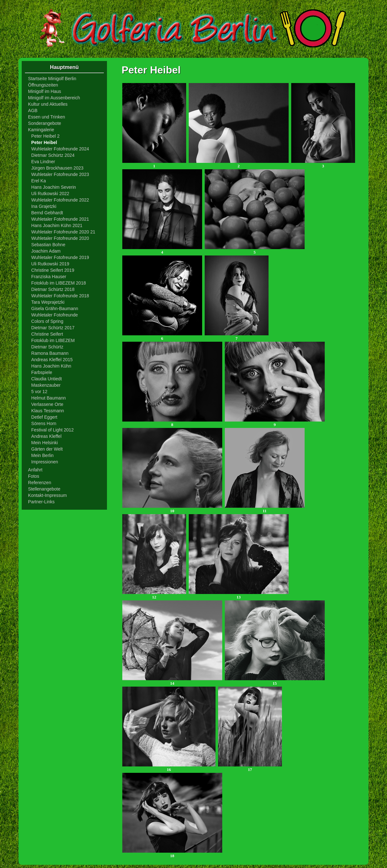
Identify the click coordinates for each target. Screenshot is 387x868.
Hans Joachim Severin (54, 187)
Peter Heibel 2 (46, 136)
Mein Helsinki (45, 443)
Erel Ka (39, 181)
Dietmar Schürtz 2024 (53, 155)
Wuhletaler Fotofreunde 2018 (60, 296)
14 (172, 681)
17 (250, 768)
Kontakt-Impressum (47, 495)
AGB (33, 110)
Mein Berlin (42, 455)
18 (172, 854)
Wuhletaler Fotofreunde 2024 (60, 149)
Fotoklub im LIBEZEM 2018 (59, 283)
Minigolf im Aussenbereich (54, 98)
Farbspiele (42, 372)
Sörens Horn (44, 423)
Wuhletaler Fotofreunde (55, 315)
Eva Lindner (43, 162)
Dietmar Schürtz (47, 347)
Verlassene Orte (47, 404)
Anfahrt (35, 470)
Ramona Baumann (50, 353)
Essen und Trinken (47, 117)
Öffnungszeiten (43, 85)
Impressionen (45, 462)
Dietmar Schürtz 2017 (53, 328)
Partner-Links (41, 502)
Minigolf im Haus (45, 91)
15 (275, 681)
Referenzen (40, 483)
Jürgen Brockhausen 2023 (57, 168)
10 (172, 509)
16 (169, 768)
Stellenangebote (44, 489)
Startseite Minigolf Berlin (52, 79)
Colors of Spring (47, 321)
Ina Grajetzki (44, 206)
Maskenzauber (46, 385)
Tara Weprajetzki (48, 302)
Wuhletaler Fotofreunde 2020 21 (63, 232)
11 (265, 509)
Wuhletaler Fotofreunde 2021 (60, 219)
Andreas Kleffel (46, 436)
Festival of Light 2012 (53, 430)
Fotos (34, 476)
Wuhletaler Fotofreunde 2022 (60, 200)
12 (154, 595)
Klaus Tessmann (48, 411)
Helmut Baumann (49, 398)
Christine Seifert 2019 (53, 270)
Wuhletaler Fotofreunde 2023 (60, 174)
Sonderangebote (45, 123)
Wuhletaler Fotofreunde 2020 (60, 238)
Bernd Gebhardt (47, 213)
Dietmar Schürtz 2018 (53, 289)
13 (239, 595)
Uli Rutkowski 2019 (50, 264)
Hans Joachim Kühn (51, 366)
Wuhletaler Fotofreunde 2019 (60, 257)
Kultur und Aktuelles (48, 104)
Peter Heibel (44, 142)
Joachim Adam (46, 251)
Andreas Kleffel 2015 (52, 360)
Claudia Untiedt (47, 379)
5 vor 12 (39, 392)
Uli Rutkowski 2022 (50, 194)
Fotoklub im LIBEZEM (53, 340)
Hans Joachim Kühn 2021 (57, 225)
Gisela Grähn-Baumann (55, 308)
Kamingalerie (41, 130)
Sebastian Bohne (48, 245)
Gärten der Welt (47, 449)
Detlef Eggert (44, 417)
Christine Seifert (47, 334)
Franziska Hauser (49, 277)
